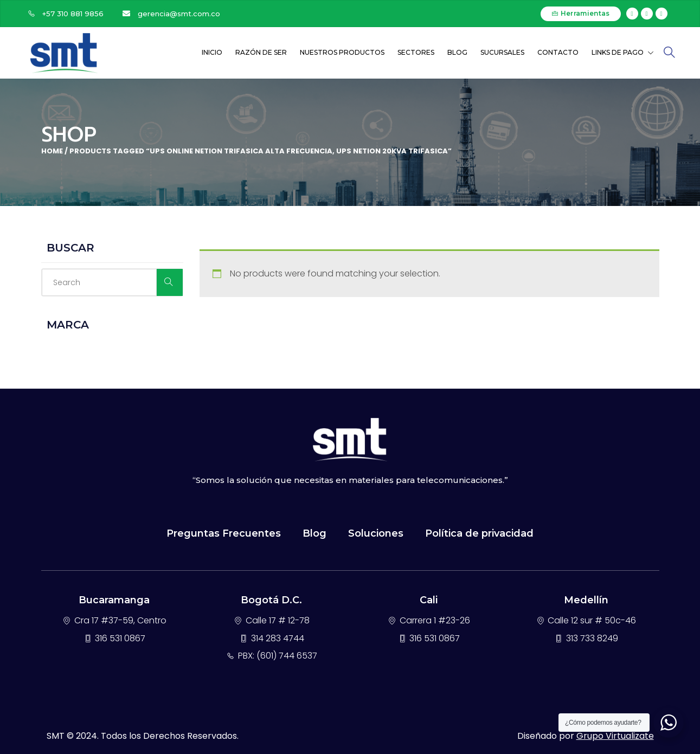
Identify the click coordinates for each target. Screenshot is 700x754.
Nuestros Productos (342, 52)
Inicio (212, 52)
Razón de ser (261, 52)
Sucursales (502, 52)
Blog (457, 52)
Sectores (416, 52)
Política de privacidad (479, 533)
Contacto (558, 52)
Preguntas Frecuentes (224, 533)
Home (52, 151)
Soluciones (376, 533)
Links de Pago (623, 52)
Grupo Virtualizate (615, 736)
